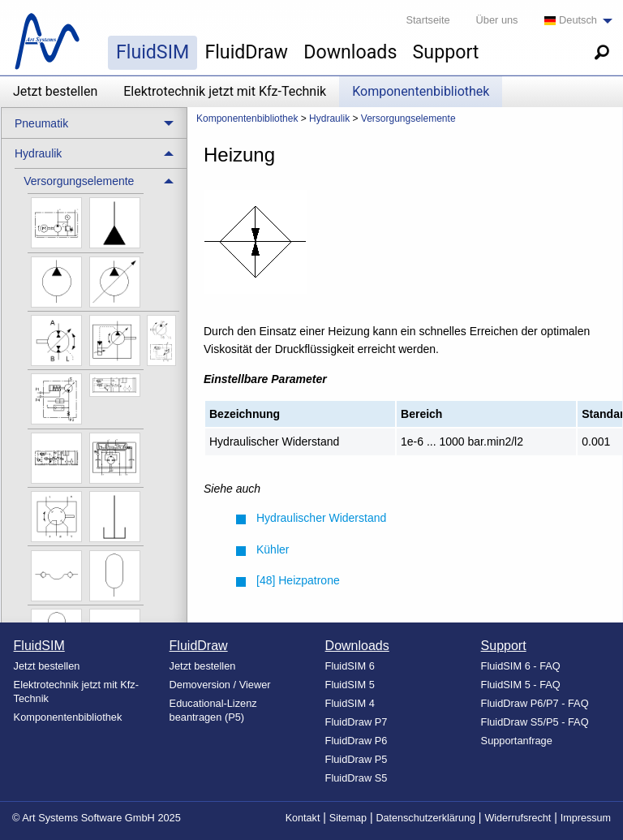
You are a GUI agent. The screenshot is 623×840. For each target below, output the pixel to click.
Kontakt (303, 818)
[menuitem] (574, 21)
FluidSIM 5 (350, 685)
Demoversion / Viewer (220, 685)
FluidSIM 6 (350, 666)
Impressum (586, 818)
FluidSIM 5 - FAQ (521, 685)
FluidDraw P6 (357, 741)
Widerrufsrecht (518, 818)
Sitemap (348, 818)
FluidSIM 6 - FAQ (521, 666)
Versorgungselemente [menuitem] (79, 181)
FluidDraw (246, 52)
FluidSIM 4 (350, 703)
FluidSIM (153, 52)
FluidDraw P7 (357, 722)
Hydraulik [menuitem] (38, 153)
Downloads (350, 52)
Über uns (497, 20)
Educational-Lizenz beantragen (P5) (213, 710)
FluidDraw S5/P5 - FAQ (535, 722)
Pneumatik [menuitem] (41, 123)
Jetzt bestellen (55, 91)
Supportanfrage (517, 741)
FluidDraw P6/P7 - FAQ (535, 703)
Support (446, 52)
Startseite (428, 20)
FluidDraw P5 (357, 759)
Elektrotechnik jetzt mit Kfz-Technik (225, 91)
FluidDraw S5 (357, 778)
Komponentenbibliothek (421, 91)
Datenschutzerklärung (425, 818)
